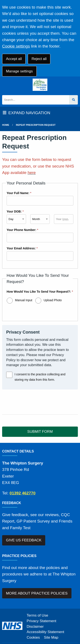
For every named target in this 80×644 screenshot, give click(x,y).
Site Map (51, 637)
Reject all (39, 59)
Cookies (33, 637)
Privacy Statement (41, 621)
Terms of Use (37, 615)
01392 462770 (23, 493)
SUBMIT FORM (40, 432)
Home (6, 125)
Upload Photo (53, 300)
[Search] (36, 100)
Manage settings (19, 71)
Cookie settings (16, 46)
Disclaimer (35, 627)
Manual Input (24, 300)
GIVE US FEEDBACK (24, 540)
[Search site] (73, 100)
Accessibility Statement (45, 632)
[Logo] (40, 85)
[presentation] (35, 402)
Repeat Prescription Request (36, 125)
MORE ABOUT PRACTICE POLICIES (37, 593)
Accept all (14, 59)
